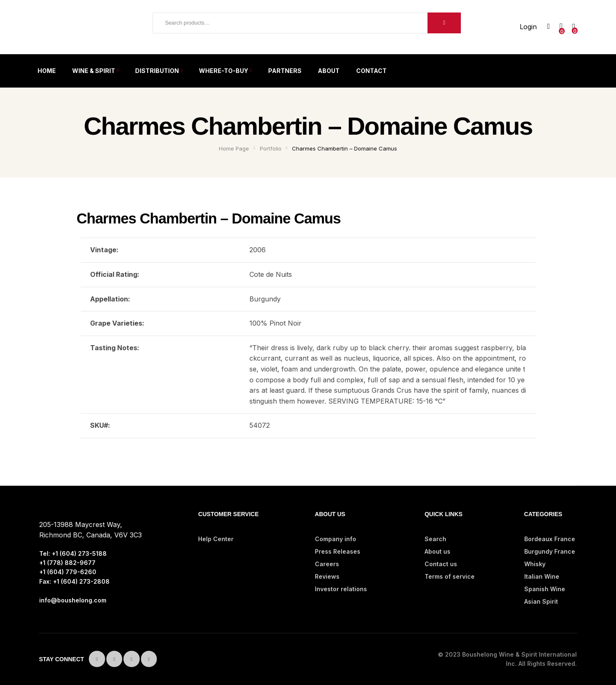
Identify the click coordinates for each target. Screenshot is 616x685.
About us (437, 551)
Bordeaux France (550, 539)
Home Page (234, 148)
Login (528, 27)
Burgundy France (550, 551)
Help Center (216, 539)
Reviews (327, 576)
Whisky (535, 564)
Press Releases (338, 551)
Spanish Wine (545, 589)
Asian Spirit (541, 601)
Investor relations (341, 589)
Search (444, 23)
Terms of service (450, 576)
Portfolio (271, 148)
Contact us (441, 564)
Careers (327, 564)
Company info (336, 539)
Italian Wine (542, 576)
